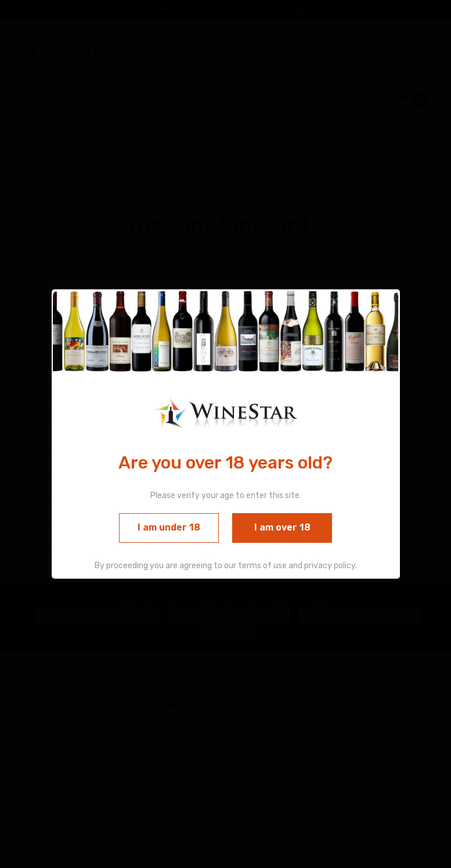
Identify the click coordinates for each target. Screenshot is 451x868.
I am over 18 (282, 528)
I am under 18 (169, 528)
